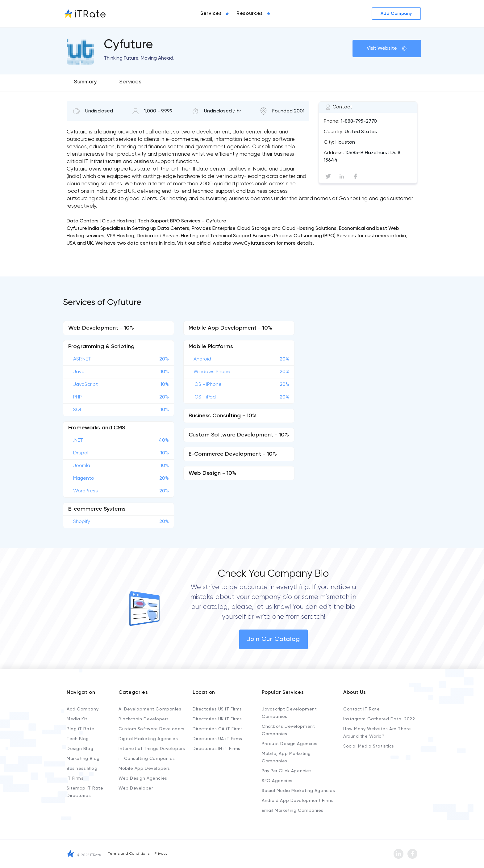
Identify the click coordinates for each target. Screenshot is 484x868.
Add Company (83, 709)
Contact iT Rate (361, 709)
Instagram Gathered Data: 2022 (379, 719)
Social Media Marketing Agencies (298, 791)
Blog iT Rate (81, 729)
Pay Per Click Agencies (287, 771)
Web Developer (136, 788)
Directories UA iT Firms (217, 739)
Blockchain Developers (144, 719)
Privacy (161, 854)
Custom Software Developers (152, 729)
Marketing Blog (83, 759)
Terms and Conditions (129, 854)
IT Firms (75, 778)
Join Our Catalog (273, 639)
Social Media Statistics (369, 746)
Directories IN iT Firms (217, 749)
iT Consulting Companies (147, 759)
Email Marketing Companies (293, 811)
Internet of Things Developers (152, 749)
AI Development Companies (150, 709)
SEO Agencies (277, 781)
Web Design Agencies (143, 778)
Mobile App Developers (144, 769)
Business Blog (82, 769)
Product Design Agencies (290, 744)
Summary (86, 82)
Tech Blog (78, 739)
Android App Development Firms (298, 801)
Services (130, 82)
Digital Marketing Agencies (148, 739)
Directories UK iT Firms (217, 719)
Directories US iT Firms (217, 709)
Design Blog (80, 749)
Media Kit (77, 719)
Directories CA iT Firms (218, 729)
